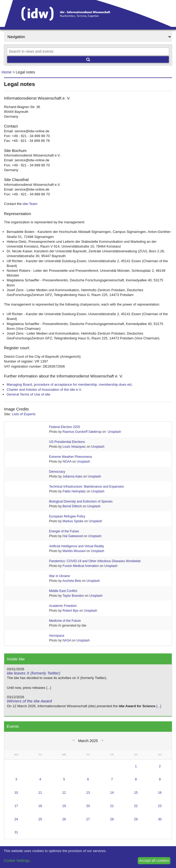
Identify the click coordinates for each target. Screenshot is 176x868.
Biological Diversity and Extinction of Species (81, 501)
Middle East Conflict (63, 591)
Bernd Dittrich (73, 506)
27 (88, 819)
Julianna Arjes (72, 476)
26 (64, 819)
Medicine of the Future (65, 621)
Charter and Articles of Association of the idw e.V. (44, 390)
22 (136, 806)
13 (88, 793)
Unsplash (114, 432)
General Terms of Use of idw (28, 394)
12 (64, 793)
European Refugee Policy (67, 516)
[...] (49, 688)
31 (16, 832)
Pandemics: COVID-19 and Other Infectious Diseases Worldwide (95, 561)
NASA (67, 640)
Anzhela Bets (72, 581)
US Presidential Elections (67, 442)
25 (40, 819)
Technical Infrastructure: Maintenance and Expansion (87, 487)
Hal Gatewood (73, 536)
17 (16, 806)
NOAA (67, 462)
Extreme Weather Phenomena (71, 457)
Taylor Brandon (73, 596)
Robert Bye (70, 611)
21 (112, 806)
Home (7, 72)
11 (40, 793)
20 (88, 806)
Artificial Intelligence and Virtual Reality (77, 546)
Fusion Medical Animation (81, 566)
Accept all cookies (154, 861)
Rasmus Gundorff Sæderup (82, 432)
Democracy (57, 472)
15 (136, 793)
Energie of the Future (64, 531)
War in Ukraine (60, 576)
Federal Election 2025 (65, 427)
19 (64, 806)
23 (160, 806)
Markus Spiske (73, 521)
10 (16, 793)
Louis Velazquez (74, 447)
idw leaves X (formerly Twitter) (34, 673)
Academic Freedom (63, 606)
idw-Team (30, 204)
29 (136, 819)
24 (16, 819)
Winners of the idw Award (29, 701)
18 (40, 806)
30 (160, 819)
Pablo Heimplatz (74, 491)
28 (112, 819)
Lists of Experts (24, 414)
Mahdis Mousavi (74, 551)
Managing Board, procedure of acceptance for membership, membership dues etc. (70, 384)
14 (112, 793)
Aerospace (57, 636)
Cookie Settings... (18, 861)
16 (160, 793)
